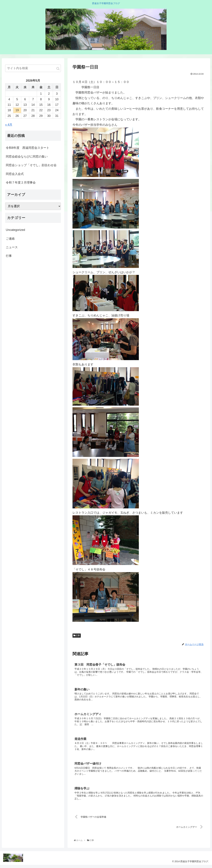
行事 (77, 635)
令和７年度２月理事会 (21, 183)
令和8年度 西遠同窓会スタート (28, 148)
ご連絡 (10, 239)
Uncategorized (15, 230)
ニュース (12, 247)
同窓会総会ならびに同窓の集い (27, 157)
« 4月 (9, 125)
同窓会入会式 (15, 174)
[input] (33, 68)
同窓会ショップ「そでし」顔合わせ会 (31, 165)
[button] (58, 69)
